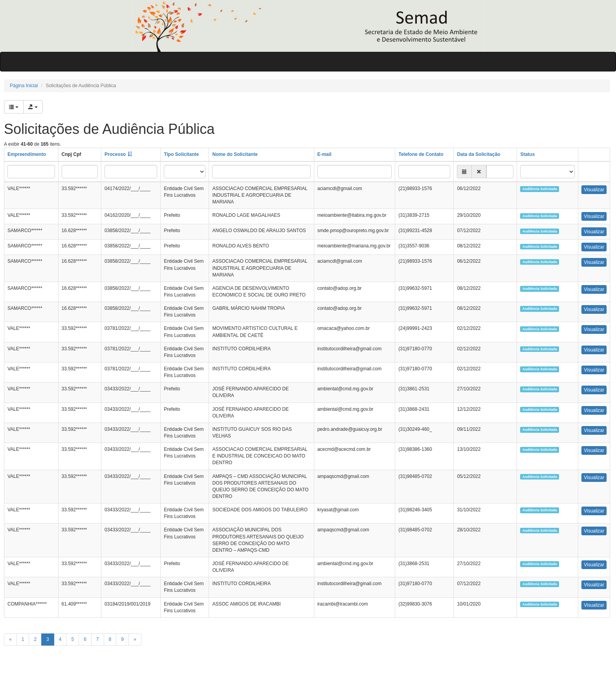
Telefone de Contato (421, 154)
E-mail (324, 154)
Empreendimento (27, 154)
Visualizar (594, 190)
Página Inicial (24, 86)
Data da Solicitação (478, 154)
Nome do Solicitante (235, 154)
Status (527, 154)
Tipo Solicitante (181, 154)
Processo (115, 154)
